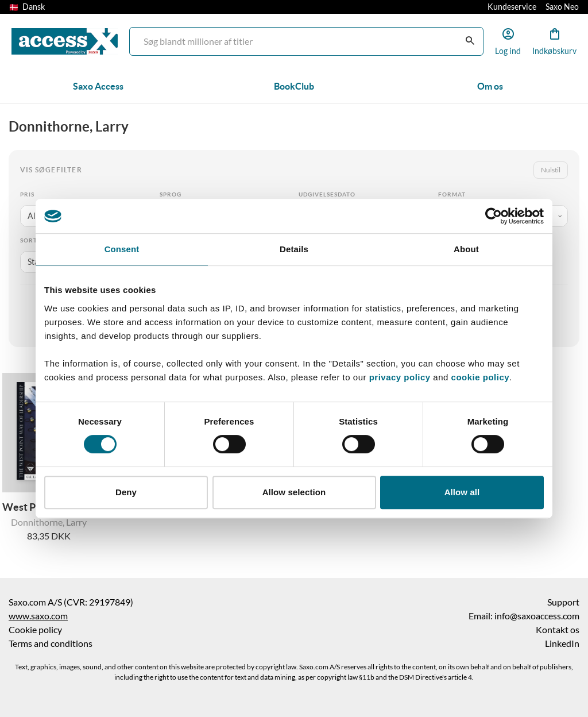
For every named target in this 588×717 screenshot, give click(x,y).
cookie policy (479, 377)
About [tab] (466, 249)
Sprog (171, 194)
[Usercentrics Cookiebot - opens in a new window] (494, 216)
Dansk (27, 7)
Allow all (462, 492)
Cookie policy (35, 630)
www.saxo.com (38, 616)
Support (563, 602)
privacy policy (400, 377)
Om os (490, 86)
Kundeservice (512, 7)
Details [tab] (294, 249)
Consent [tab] (122, 249)
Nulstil (551, 170)
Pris (27, 194)
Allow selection (294, 492)
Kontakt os (558, 630)
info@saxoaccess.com (537, 616)
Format (452, 194)
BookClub (294, 86)
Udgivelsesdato (327, 194)
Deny (126, 492)
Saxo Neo (562, 7)
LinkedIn (562, 643)
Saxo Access (98, 86)
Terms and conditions (51, 643)
